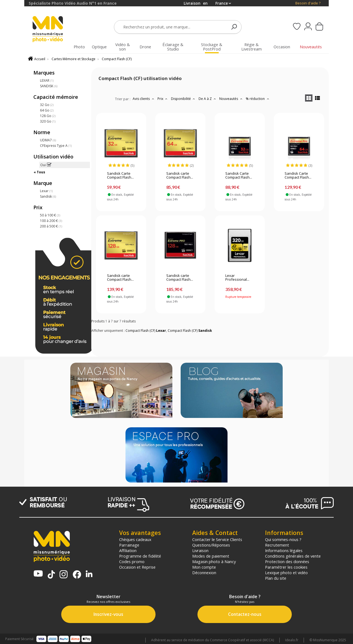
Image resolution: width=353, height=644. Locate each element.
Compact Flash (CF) (117, 59)
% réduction (258, 99)
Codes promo (132, 561)
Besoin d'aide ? (308, 3)
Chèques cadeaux (135, 539)
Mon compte (204, 567)
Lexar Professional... (237, 278)
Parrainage (129, 545)
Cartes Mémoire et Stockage (73, 59)
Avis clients (144, 99)
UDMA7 (48, 140)
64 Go (47, 110)
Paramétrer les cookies (286, 567)
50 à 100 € (50, 215)
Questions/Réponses (211, 545)
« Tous (39, 172)
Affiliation (128, 550)
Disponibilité (184, 99)
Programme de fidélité (140, 556)
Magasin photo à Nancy (214, 561)
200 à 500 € (51, 226)
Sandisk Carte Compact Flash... (120, 176)
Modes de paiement (211, 556)
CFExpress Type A (56, 146)
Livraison (200, 550)
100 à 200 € (51, 221)
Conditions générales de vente (293, 556)
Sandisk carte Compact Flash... (180, 176)
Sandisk (48, 196)
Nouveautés (231, 99)
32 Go (47, 105)
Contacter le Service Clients (217, 539)
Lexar (46, 191)
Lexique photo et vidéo (286, 573)
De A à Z (208, 99)
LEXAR (47, 80)
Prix (163, 99)
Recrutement (277, 545)
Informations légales (284, 550)
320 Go (48, 121)
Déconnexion (204, 573)
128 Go (48, 116)
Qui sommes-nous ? (283, 539)
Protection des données (287, 561)
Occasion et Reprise (137, 567)
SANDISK (49, 86)
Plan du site (276, 578)
